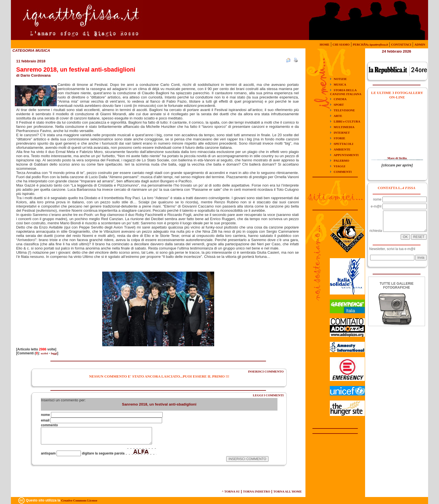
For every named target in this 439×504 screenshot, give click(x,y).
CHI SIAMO (341, 44)
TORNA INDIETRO (257, 491)
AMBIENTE (342, 149)
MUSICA (340, 84)
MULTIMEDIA (344, 127)
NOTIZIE (340, 79)
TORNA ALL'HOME (288, 491)
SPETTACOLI (344, 144)
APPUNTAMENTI (346, 155)
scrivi (45, 353)
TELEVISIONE (344, 110)
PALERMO (341, 161)
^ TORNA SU (231, 491)
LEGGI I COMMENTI (268, 395)
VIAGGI (340, 166)
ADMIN (420, 44)
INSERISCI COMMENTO (266, 371)
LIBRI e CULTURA (347, 121)
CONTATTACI (401, 44)
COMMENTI (343, 172)
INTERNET (342, 133)
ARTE (338, 116)
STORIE (339, 138)
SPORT (339, 105)
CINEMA (340, 99)
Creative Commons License (79, 500)
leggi (54, 353)
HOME (325, 44)
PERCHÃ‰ (370, 44)
